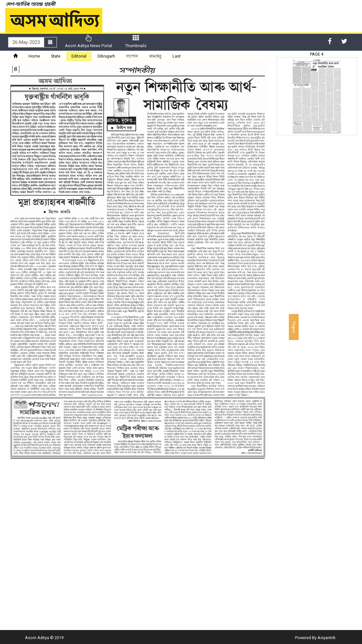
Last (177, 56)
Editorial (79, 56)
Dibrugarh (106, 56)
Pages (294, 327)
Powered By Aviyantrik (315, 638)
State (56, 56)
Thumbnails (136, 41)
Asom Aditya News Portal (89, 41)
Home (34, 56)
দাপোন (132, 56)
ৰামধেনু (155, 56)
